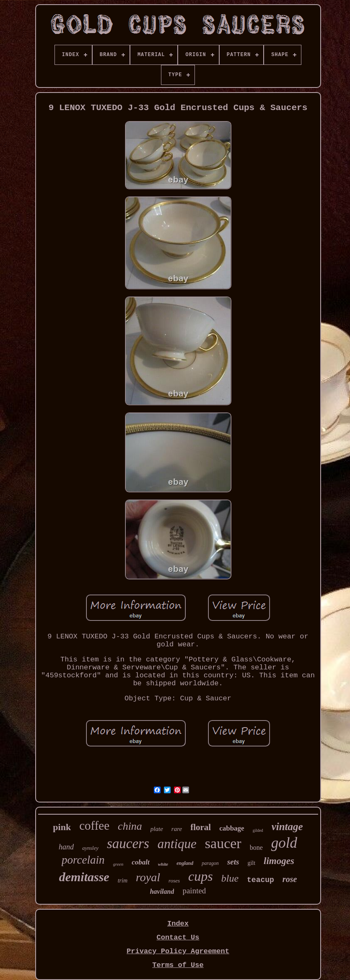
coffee (94, 826)
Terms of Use (178, 965)
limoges (279, 861)
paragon (210, 863)
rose (290, 879)
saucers (128, 844)
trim (123, 881)
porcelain (83, 860)
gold (284, 843)
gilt (251, 863)
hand (66, 847)
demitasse (84, 877)
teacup (261, 880)
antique (177, 844)
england (185, 863)
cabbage (232, 828)
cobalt (141, 862)
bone (256, 848)
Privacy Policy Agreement (178, 951)
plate (157, 829)
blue (230, 878)
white (163, 864)
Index (178, 924)
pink (62, 827)
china (130, 826)
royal (148, 877)
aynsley (90, 848)
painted (194, 891)
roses (174, 881)
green (118, 864)
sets (233, 862)
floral (201, 827)
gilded (258, 830)
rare (177, 829)
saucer (223, 843)
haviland (162, 891)
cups (201, 876)
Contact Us (178, 938)
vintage (287, 827)
